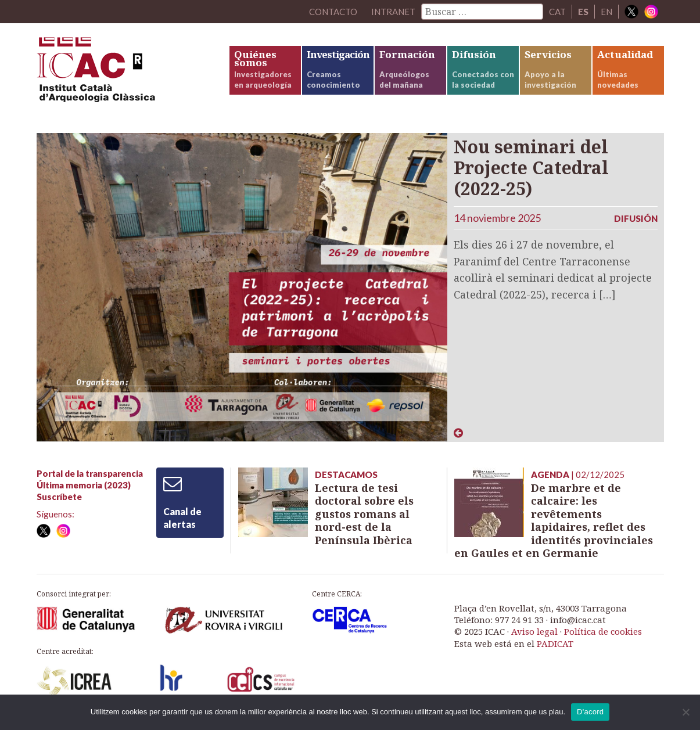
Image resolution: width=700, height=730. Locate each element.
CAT (557, 12)
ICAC (124, 73)
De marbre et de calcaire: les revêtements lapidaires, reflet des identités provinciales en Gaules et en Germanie (554, 521)
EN (606, 12)
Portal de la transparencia (90, 473)
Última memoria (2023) (84, 485)
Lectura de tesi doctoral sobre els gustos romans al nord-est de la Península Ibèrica (364, 514)
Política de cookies (603, 631)
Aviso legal (534, 631)
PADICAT (555, 643)
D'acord (590, 712)
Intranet (393, 12)
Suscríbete (59, 497)
